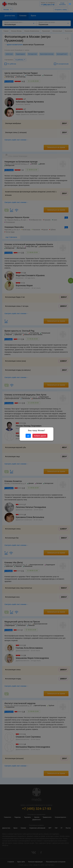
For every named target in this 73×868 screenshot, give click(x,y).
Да (28, 436)
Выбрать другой (40, 436)
